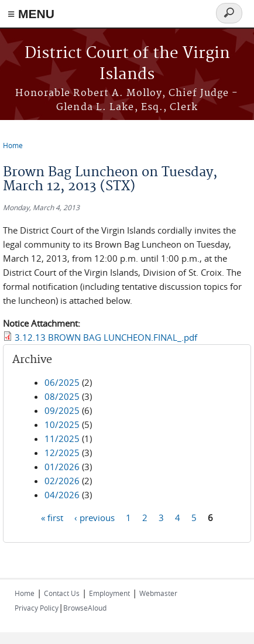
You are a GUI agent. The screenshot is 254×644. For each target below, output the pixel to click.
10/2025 (62, 424)
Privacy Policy (37, 608)
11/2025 (62, 439)
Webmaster (158, 593)
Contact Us (62, 593)
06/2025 (62, 382)
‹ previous (95, 518)
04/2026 (62, 495)
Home (13, 145)
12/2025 (62, 453)
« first (52, 518)
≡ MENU (31, 14)
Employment (109, 593)
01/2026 (62, 467)
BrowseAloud (85, 608)
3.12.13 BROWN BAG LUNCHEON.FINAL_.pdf (106, 337)
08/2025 (62, 396)
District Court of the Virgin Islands (127, 64)
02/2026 (62, 481)
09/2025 (62, 410)
